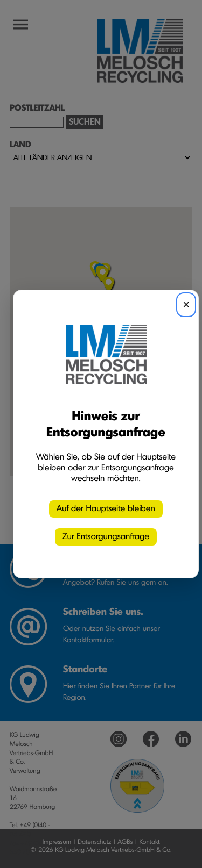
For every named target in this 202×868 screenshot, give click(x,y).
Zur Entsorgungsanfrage (106, 537)
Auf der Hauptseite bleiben (106, 509)
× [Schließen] (186, 304)
